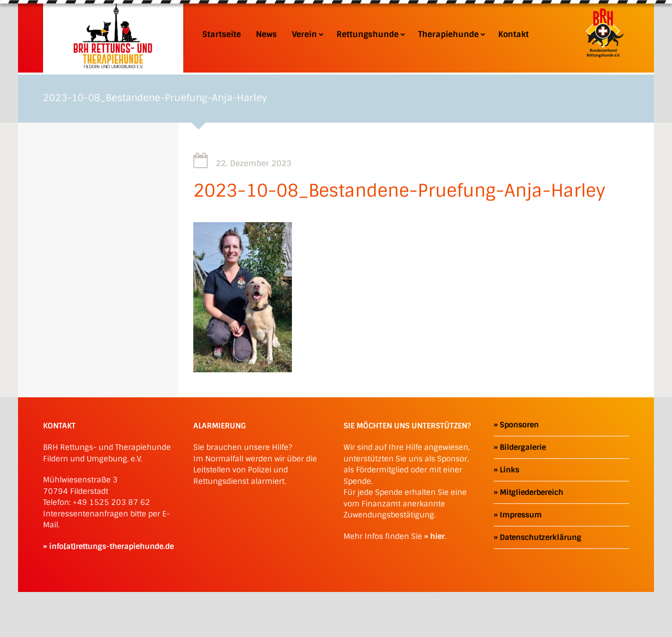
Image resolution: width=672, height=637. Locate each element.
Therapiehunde (451, 35)
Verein (307, 35)
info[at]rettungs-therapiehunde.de (111, 546)
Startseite (222, 35)
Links (510, 470)
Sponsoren (519, 425)
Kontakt (514, 35)
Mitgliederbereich (532, 492)
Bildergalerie (523, 447)
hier (437, 536)
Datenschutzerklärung (541, 537)
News (266, 35)
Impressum (521, 515)
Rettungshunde (370, 35)
